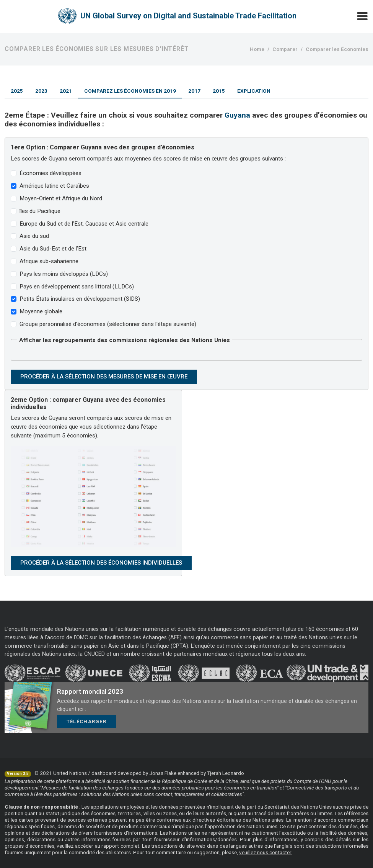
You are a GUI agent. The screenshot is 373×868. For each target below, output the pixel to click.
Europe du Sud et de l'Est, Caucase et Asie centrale (84, 224)
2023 (41, 91)
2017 (194, 91)
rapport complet (120, 846)
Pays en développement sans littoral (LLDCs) (77, 287)
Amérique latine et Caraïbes (54, 186)
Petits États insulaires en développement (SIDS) (80, 299)
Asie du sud (34, 236)
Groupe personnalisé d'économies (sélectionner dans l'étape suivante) (108, 324)
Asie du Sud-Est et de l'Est (53, 249)
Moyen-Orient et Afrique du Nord (61, 198)
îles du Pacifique (40, 211)
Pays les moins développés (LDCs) (64, 274)
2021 (66, 91)
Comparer (285, 49)
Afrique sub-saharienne (49, 261)
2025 (17, 91)
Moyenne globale (41, 311)
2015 (219, 91)
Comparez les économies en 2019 (130, 91)
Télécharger (86, 721)
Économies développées (50, 173)
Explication (254, 91)
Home (257, 49)
